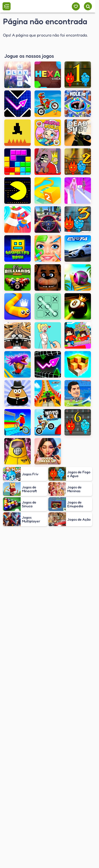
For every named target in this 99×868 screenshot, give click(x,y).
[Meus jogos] (76, 6)
